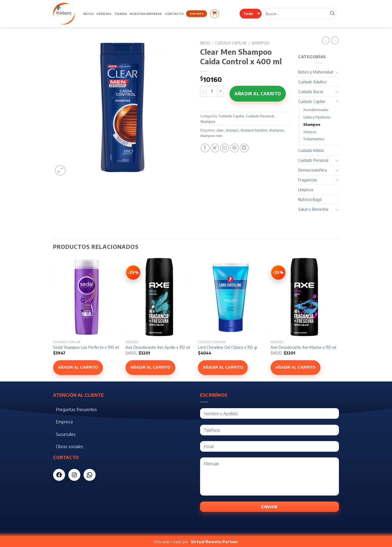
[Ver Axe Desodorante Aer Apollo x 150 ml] (133, 273)
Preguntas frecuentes (76, 410)
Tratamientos (314, 139)
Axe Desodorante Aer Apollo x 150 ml (158, 347)
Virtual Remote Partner (215, 542)
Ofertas (104, 14)
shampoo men (211, 136)
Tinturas (310, 132)
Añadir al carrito (258, 94)
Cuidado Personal (260, 116)
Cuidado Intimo (311, 150)
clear (220, 130)
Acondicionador (316, 110)
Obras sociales (70, 447)
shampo (232, 130)
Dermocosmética (313, 170)
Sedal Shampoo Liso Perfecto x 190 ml (86, 347)
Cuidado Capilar (231, 43)
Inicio (88, 14)
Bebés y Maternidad (316, 72)
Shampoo (261, 43)
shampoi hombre (254, 130)
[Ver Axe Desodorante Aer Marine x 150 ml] (278, 273)
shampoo (276, 130)
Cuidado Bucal (310, 91)
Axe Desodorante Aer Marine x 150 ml (303, 347)
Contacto (174, 14)
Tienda (120, 14)
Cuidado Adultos (312, 82)
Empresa (64, 422)
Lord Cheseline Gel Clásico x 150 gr (228, 347)
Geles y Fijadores (317, 117)
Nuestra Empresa (146, 14)
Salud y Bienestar (313, 209)
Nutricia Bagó (310, 199)
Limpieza (306, 190)
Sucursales (66, 434)
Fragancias (307, 180)
